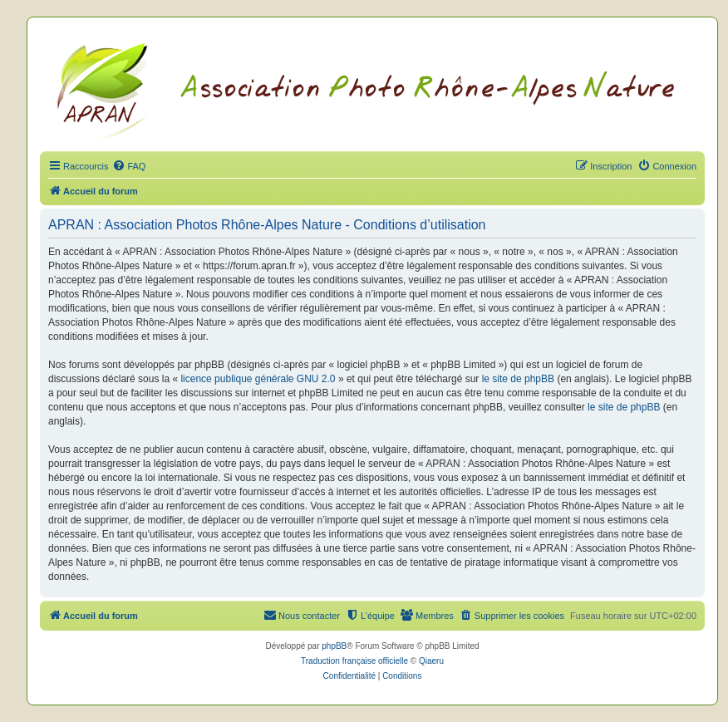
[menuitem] (129, 166)
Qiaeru (431, 661)
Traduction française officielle (354, 661)
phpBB (334, 646)
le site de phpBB (518, 379)
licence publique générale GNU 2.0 (258, 379)
